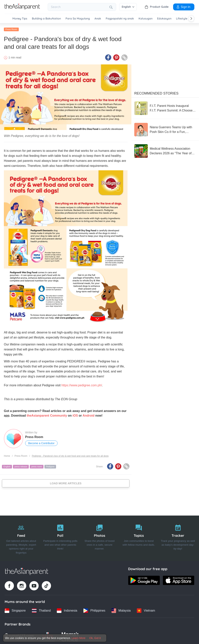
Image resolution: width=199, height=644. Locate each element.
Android (88, 415)
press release (21, 466)
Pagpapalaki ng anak (120, 19)
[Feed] (21, 537)
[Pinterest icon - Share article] (116, 57)
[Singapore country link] (15, 610)
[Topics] (139, 537)
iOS (75, 415)
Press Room (11, 28)
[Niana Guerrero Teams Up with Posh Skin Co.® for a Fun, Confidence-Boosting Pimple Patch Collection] (165, 129)
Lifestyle (182, 19)
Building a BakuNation (46, 19)
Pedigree (50, 466)
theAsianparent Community (47, 415)
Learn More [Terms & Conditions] (79, 638)
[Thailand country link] (41, 610)
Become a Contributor (41, 442)
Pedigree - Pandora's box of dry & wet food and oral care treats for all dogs (70, 455)
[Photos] (100, 537)
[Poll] (60, 537)
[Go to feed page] (22, 8)
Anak (98, 19)
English (128, 7)
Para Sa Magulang (78, 19)
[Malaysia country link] (121, 610)
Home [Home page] (7, 455)
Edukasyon (164, 19)
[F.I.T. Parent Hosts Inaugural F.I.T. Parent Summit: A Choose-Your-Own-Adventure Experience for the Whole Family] (165, 107)
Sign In (183, 7)
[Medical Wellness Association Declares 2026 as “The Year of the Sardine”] (165, 150)
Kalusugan (145, 19)
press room (37, 466)
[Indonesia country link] (67, 610)
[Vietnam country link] (146, 610)
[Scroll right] (191, 19)
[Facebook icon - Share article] (108, 57)
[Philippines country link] (94, 610)
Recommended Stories (156, 92)
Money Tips (20, 19)
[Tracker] (178, 537)
